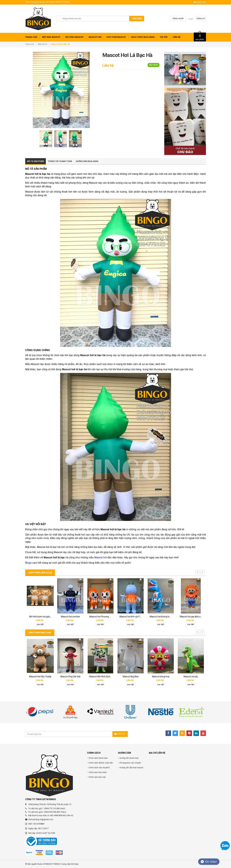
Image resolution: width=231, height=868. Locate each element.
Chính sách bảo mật (97, 777)
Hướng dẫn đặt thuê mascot (131, 768)
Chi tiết (40, 625)
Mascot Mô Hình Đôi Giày (102, 677)
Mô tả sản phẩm (36, 161)
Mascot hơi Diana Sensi (41, 677)
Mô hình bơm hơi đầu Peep (193, 617)
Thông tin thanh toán (60, 161)
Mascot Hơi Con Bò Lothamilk (194, 677)
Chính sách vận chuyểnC (99, 768)
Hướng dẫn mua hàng (87, 161)
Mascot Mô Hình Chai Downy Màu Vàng (169, 677)
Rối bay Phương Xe (100, 617)
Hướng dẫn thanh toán (129, 758)
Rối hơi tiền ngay (40, 617)
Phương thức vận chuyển (130, 763)
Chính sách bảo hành (98, 772)
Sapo (76, 864)
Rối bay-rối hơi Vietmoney (72, 617)
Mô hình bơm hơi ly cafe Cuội (164, 617)
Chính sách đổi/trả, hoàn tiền (101, 763)
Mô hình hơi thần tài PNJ (132, 617)
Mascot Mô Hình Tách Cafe (133, 677)
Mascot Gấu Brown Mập (71, 677)
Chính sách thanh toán (98, 758)
